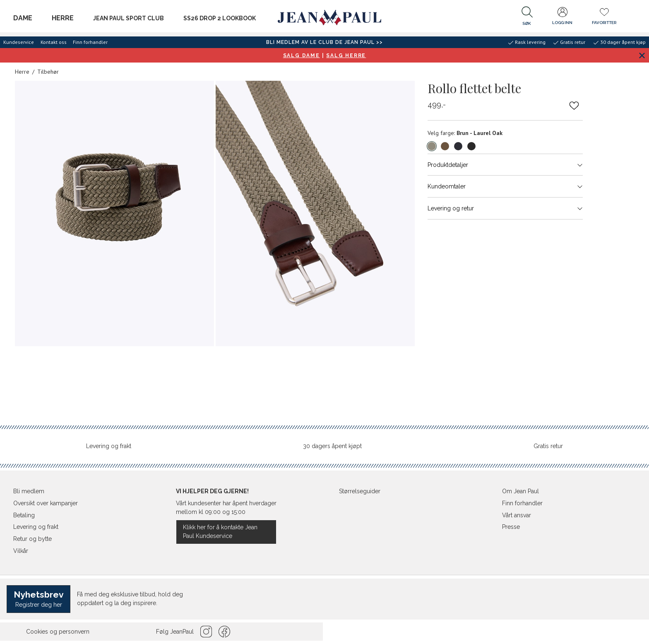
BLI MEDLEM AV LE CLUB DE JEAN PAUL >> (324, 42)
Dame (23, 18)
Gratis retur (548, 446)
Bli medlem (29, 491)
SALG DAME (302, 55)
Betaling (24, 515)
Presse (511, 527)
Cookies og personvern (58, 632)
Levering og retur (505, 208)
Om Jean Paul (520, 491)
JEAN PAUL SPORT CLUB (129, 18)
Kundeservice (19, 42)
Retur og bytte (32, 539)
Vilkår (21, 551)
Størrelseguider (360, 491)
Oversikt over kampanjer (46, 503)
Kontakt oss (54, 42)
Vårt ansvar (517, 515)
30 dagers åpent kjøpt (332, 446)
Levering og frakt (109, 446)
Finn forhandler (90, 42)
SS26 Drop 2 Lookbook (220, 18)
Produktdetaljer (505, 165)
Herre (63, 18)
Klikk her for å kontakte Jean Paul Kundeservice (220, 532)
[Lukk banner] (642, 55)
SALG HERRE (346, 55)
